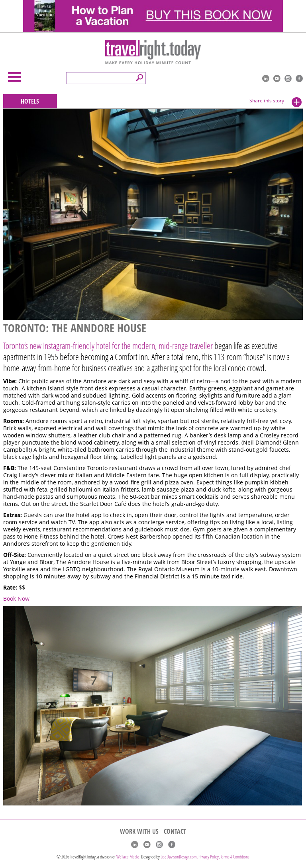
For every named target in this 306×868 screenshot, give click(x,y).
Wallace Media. (128, 857)
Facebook (299, 78)
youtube (277, 78)
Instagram (288, 78)
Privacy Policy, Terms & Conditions (224, 857)
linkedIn (266, 78)
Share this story (267, 101)
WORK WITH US (139, 831)
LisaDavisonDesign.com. (179, 857)
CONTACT (175, 831)
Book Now (16, 599)
